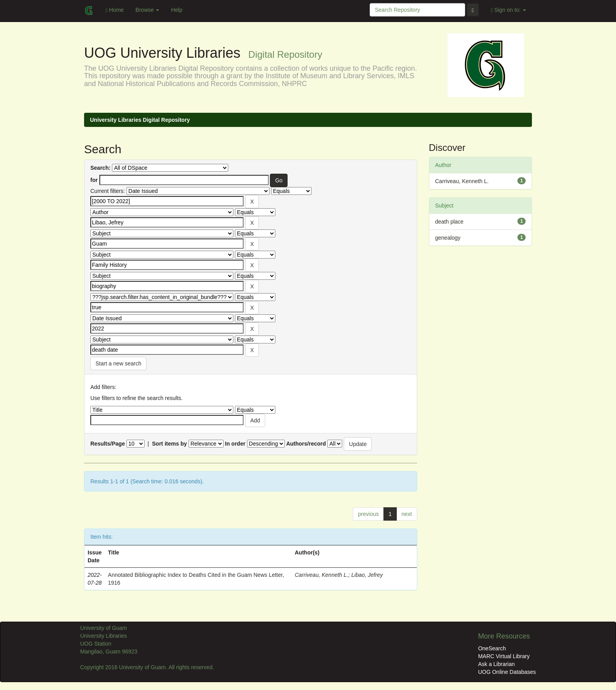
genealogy (448, 238)
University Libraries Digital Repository (140, 120)
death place (449, 222)
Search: (100, 168)
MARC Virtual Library (504, 656)
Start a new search (118, 363)
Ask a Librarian (496, 664)
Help (177, 10)
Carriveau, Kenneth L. (321, 575)
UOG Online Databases (507, 672)
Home (114, 10)
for (94, 180)
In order (235, 444)
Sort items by (170, 444)
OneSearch (492, 648)
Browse (148, 10)
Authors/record (306, 444)
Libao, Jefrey (367, 575)
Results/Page (108, 444)
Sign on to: (508, 10)
